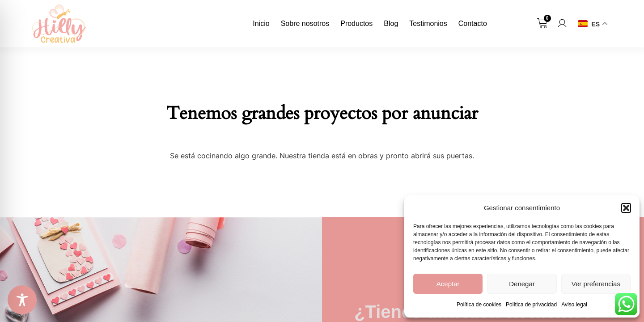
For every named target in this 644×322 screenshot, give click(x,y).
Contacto (473, 23)
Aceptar (448, 284)
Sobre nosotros (305, 23)
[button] (626, 208)
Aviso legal (574, 305)
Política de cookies (479, 305)
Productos (356, 23)
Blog (391, 23)
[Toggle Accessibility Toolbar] (22, 300)
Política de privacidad (531, 305)
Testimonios (428, 23)
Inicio (261, 23)
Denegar (522, 284)
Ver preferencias (596, 284)
